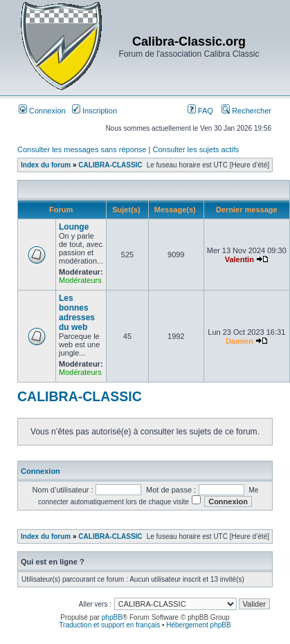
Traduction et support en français (109, 625)
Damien (239, 341)
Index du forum (46, 165)
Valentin (239, 259)
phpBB (112, 617)
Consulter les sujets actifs (196, 149)
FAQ (200, 111)
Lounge (74, 227)
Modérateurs (80, 280)
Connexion (42, 111)
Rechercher (246, 111)
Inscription (94, 111)
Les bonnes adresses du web (77, 313)
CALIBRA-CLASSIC (110, 165)
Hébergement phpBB (198, 625)
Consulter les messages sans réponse (82, 149)
